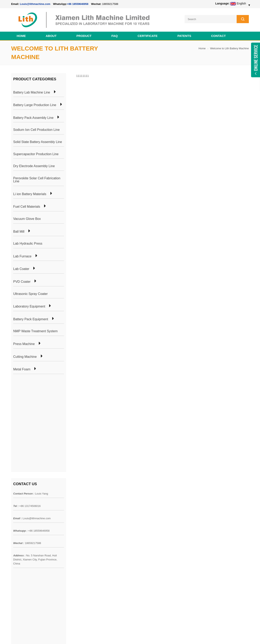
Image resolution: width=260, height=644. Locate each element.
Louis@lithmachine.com (37, 423)
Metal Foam (22, 369)
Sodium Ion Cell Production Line (36, 130)
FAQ (115, 36)
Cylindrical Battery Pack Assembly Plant (84, 519)
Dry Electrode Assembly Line (34, 166)
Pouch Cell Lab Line (71, 533)
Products (17, 526)
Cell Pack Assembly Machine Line (148, 636)
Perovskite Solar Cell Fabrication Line (37, 180)
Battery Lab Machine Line (32, 92)
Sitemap (16, 548)
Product (84, 36)
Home (21, 36)
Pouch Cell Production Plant (76, 526)
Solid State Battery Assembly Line (38, 142)
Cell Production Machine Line (185, 636)
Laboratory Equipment (29, 306)
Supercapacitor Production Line (36, 154)
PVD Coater (22, 282)
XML (14, 555)
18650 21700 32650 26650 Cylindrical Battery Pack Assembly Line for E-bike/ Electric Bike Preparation (154, 523)
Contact (218, 36)
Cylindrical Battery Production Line (80, 548)
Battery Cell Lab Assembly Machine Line (226, 636)
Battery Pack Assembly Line (33, 118)
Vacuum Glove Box (27, 219)
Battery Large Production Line (35, 105)
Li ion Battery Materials (30, 194)
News (15, 533)
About (51, 36)
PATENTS (184, 36)
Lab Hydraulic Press (28, 244)
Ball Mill (19, 232)
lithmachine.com (102, 636)
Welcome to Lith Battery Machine (229, 48)
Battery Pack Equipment (31, 319)
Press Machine (24, 344)
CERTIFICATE (147, 36)
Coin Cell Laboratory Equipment (79, 541)
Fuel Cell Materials (27, 207)
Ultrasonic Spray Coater (30, 294)
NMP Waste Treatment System (35, 331)
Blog (14, 541)
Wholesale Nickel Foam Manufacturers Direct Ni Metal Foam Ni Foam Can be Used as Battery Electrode (154, 598)
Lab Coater (21, 269)
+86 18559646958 (78, 4)
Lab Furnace (22, 256)
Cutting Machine (25, 357)
